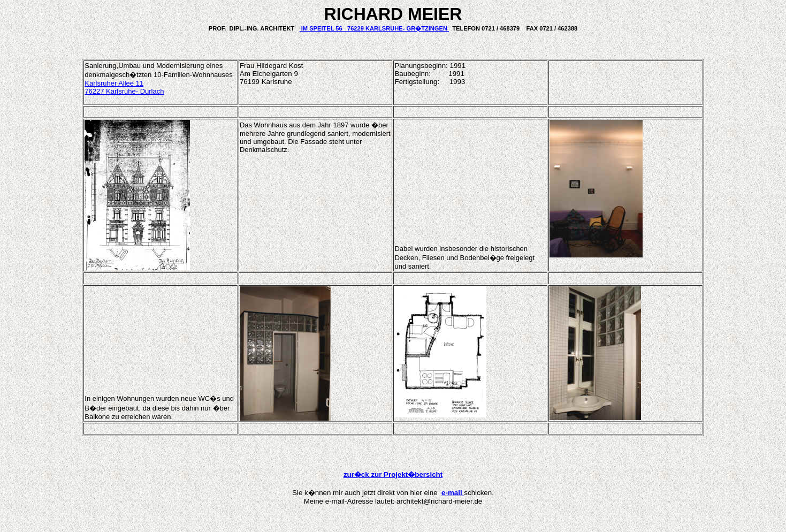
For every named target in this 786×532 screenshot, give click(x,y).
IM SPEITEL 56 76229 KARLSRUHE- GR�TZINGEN (374, 28)
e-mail (453, 493)
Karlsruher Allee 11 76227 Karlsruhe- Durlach (124, 87)
